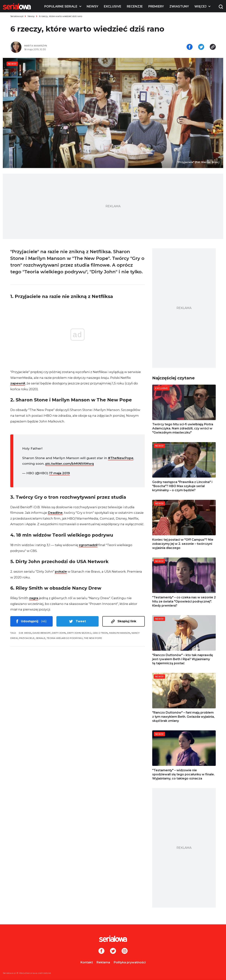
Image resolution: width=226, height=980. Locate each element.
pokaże (61, 571)
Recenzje (135, 6)
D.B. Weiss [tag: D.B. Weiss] (25, 633)
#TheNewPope (121, 458)
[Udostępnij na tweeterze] (201, 47)
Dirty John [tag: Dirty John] (59, 633)
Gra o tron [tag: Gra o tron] (100, 633)
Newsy (92, 6)
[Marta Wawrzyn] (67, 46)
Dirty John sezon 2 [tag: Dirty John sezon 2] (79, 633)
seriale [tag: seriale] (41, 638)
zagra (34, 598)
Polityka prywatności (130, 962)
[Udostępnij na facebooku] (190, 47)
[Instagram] (125, 951)
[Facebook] (101, 951)
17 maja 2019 (59, 473)
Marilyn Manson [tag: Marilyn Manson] (120, 633)
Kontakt (87, 962)
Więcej (200, 6)
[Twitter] (113, 951)
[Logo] (17, 6)
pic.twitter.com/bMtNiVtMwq (70, 464)
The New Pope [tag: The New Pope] (93, 638)
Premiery (156, 6)
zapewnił (18, 383)
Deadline (55, 513)
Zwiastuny (179, 6)
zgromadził (88, 545)
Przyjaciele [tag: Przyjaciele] (27, 638)
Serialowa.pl (17, 16)
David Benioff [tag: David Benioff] (42, 633)
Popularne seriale (61, 6)
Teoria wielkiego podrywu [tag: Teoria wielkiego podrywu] (65, 638)
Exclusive (113, 6)
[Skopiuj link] (213, 47)
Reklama (103, 962)
